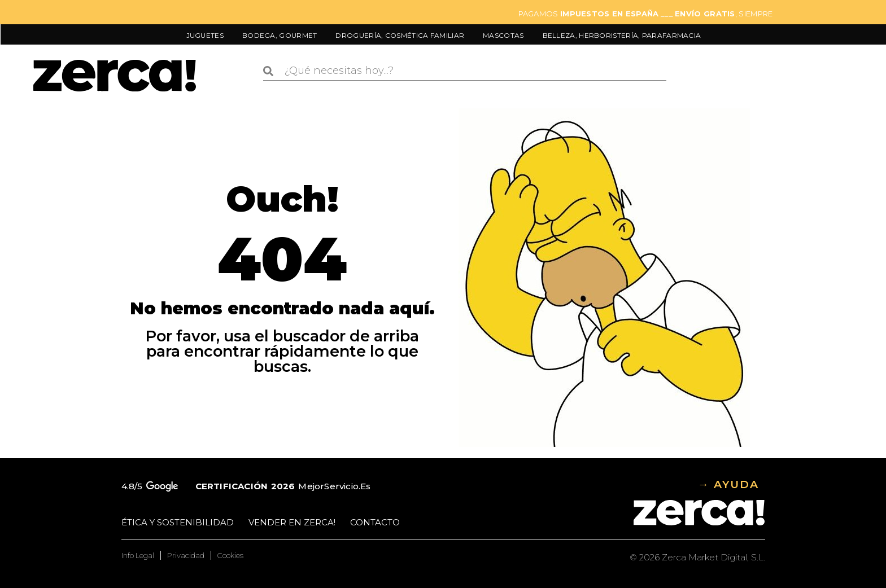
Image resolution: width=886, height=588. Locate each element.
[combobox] (465, 71)
